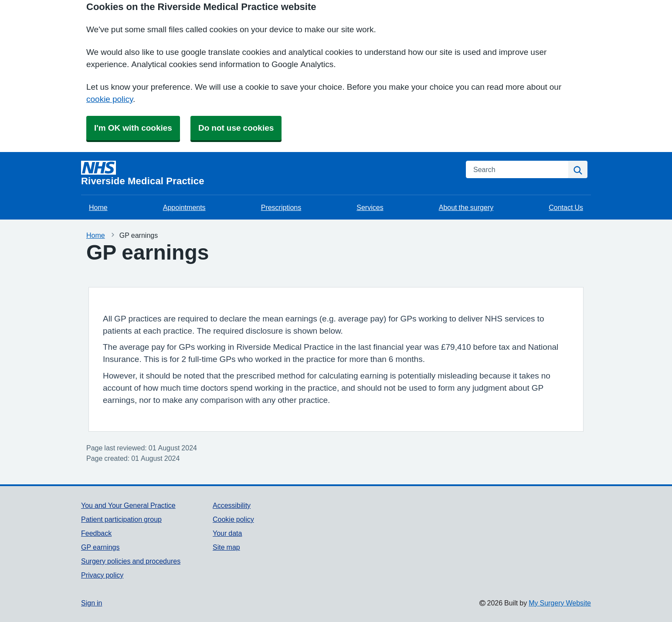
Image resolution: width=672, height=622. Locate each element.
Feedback (96, 533)
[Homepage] (268, 173)
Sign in (92, 603)
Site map (226, 547)
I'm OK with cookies (133, 128)
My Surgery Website (560, 603)
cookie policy (110, 99)
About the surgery (466, 207)
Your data (227, 533)
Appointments (184, 207)
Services (370, 207)
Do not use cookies (236, 128)
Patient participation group (121, 519)
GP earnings (100, 547)
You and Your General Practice (128, 505)
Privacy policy (102, 575)
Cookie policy (233, 519)
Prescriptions (281, 207)
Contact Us (566, 207)
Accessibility (232, 505)
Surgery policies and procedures (131, 561)
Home (98, 207)
